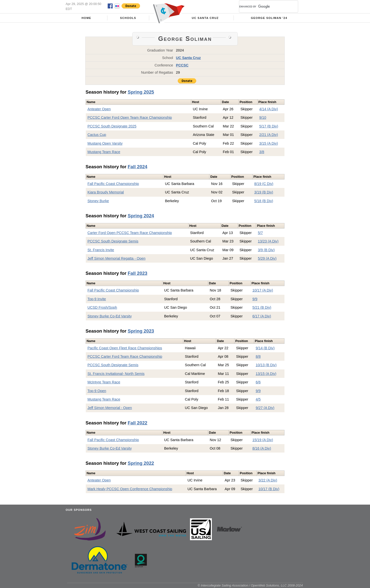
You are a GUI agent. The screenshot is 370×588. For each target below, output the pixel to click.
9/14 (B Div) (265, 348)
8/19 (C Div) (264, 184)
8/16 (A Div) (262, 448)
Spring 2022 (141, 463)
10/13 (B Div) (266, 365)
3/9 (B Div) (266, 250)
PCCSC (182, 65)
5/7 (260, 233)
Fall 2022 (137, 423)
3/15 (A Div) (269, 143)
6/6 (258, 382)
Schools (128, 18)
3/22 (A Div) (268, 480)
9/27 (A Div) (265, 408)
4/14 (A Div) (269, 109)
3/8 (262, 152)
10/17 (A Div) (263, 290)
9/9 (255, 299)
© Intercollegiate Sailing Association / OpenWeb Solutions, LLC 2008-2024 (250, 585)
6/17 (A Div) (262, 316)
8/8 (258, 356)
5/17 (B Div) (269, 126)
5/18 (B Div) (264, 201)
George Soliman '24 (269, 18)
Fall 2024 (137, 167)
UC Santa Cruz (205, 18)
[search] (263, 6)
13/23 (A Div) (268, 241)
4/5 (258, 399)
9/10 (263, 118)
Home (86, 18)
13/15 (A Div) (266, 374)
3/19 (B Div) (264, 192)
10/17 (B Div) (269, 489)
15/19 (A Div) (263, 440)
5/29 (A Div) (267, 258)
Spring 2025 (141, 92)
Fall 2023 (137, 273)
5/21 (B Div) (262, 307)
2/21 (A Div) (269, 135)
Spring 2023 (141, 331)
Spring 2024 (141, 216)
